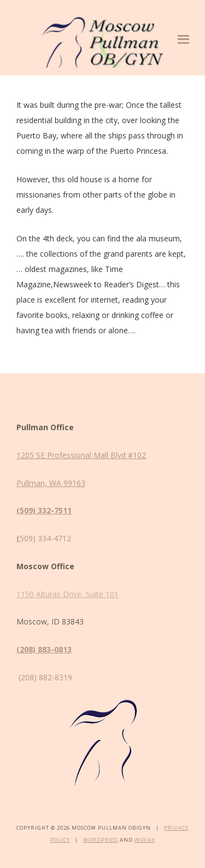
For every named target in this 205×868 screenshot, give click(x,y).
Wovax (145, 840)
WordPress (101, 840)
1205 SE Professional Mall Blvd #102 (81, 455)
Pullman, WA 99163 (51, 483)
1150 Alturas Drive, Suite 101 (68, 594)
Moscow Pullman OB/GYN (102, 40)
